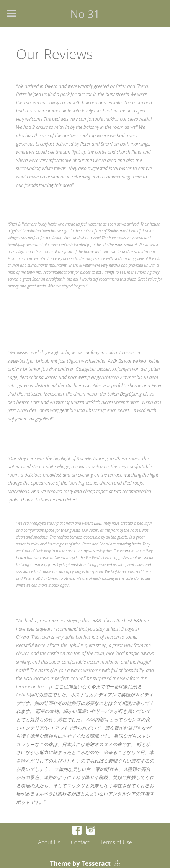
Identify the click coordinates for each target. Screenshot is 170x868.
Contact (80, 842)
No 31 (85, 14)
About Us (49, 842)
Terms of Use (116, 842)
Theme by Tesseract (80, 863)
